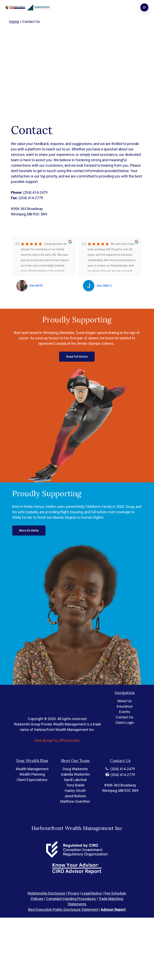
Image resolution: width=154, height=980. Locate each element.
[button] (144, 7)
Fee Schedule (115, 893)
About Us (125, 713)
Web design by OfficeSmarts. (57, 748)
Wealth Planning (32, 793)
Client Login (125, 734)
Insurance (125, 718)
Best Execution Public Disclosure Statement (63, 909)
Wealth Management (32, 787)
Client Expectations (32, 798)
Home (14, 22)
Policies (37, 899)
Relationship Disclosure (46, 893)
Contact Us (125, 729)
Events (125, 724)
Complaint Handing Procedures (71, 899)
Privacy (74, 893)
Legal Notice (92, 893)
